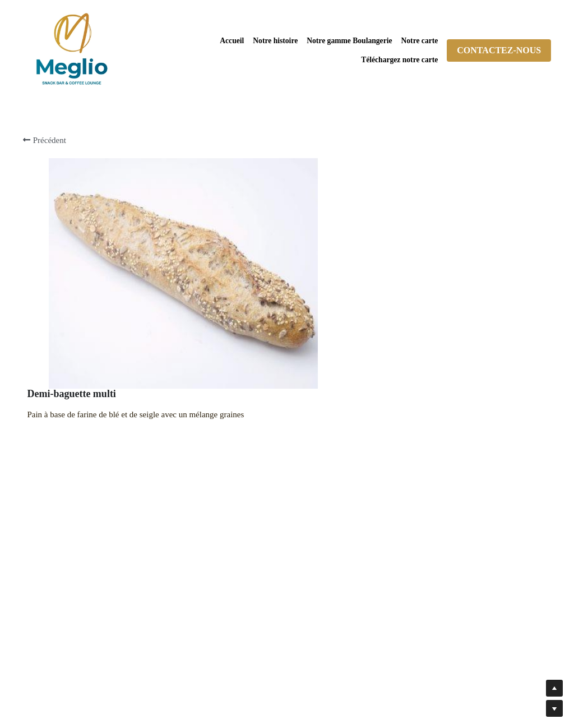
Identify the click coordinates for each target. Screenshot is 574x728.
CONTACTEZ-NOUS (499, 50)
